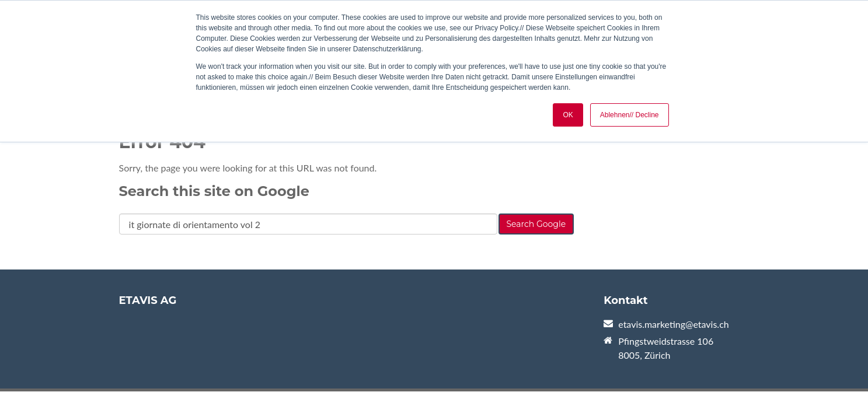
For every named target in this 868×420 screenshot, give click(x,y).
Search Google (536, 224)
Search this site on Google (214, 191)
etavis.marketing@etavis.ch (673, 324)
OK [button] (568, 115)
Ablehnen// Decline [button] (630, 115)
